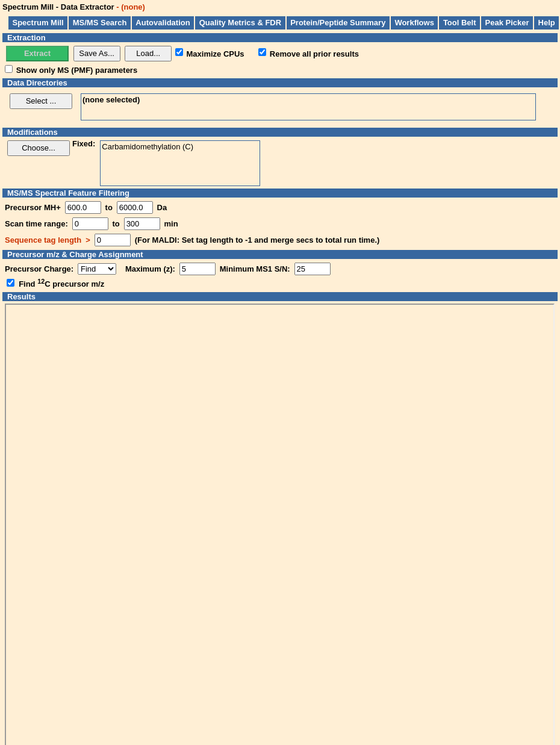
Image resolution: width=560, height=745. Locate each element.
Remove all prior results (314, 53)
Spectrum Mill (38, 23)
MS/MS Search (100, 23)
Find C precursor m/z (61, 284)
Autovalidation (163, 23)
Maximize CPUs (216, 53)
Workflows (414, 23)
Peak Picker (507, 23)
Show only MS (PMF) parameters (77, 70)
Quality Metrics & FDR (241, 23)
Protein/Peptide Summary (338, 23)
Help (547, 23)
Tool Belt (460, 23)
